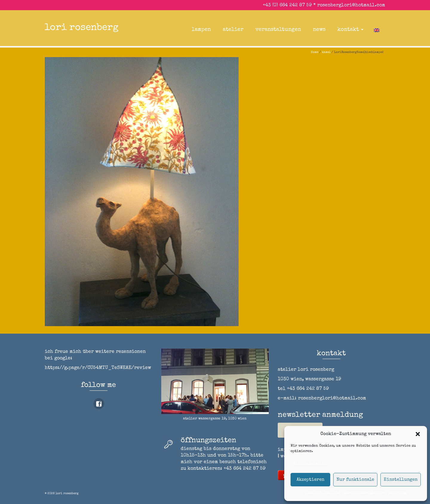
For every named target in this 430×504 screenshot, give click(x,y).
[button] (418, 434)
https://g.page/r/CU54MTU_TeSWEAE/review (98, 368)
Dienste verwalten (311, 464)
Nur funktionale (355, 480)
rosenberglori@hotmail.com (351, 5)
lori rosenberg (82, 28)
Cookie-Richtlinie (322, 493)
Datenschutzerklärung (364, 493)
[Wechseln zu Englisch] (377, 30)
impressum (397, 493)
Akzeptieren (310, 480)
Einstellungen (401, 480)
